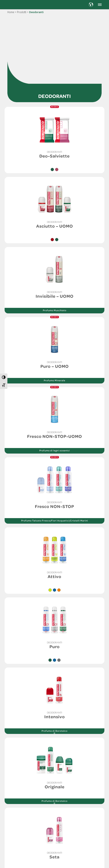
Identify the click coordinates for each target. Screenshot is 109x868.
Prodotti (22, 12)
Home (11, 12)
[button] (100, 5)
